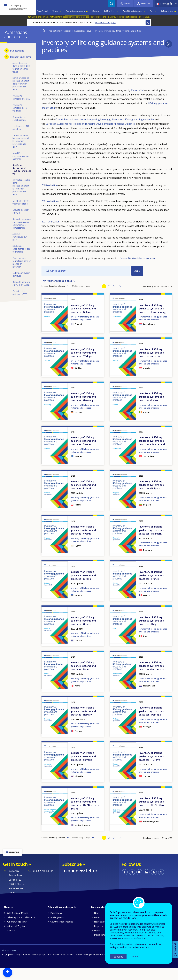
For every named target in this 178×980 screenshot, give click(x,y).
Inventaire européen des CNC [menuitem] (21, 97)
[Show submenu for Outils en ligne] (117, 11)
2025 (57, 222)
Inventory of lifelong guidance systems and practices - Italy (151, 632)
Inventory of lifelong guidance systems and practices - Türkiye (83, 364)
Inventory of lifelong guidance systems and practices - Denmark (151, 542)
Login (127, 3)
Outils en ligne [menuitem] (110, 11)
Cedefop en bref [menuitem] (167, 11)
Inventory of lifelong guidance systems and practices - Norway (83, 723)
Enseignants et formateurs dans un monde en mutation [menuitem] (22, 262)
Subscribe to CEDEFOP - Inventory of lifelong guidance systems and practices (169, 44)
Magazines (99, 938)
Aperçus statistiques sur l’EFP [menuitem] (20, 237)
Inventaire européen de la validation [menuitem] (20, 108)
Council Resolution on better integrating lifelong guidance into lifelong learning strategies (105, 119)
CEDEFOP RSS (161, 884)
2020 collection (50, 185)
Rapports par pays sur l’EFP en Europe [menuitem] (22, 283)
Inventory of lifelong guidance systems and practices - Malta (83, 678)
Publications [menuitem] (17, 51)
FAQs (5, 966)
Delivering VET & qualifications (21, 929)
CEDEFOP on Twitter (132, 884)
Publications (56, 925)
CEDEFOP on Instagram (154, 884)
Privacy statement (99, 966)
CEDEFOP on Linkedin (147, 884)
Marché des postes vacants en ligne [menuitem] (22, 202)
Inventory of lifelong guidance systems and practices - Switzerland (152, 452)
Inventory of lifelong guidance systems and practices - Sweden (83, 452)
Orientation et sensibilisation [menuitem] (19, 118)
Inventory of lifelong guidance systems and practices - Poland (83, 497)
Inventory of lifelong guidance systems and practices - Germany (83, 408)
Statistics (11, 942)
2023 (44, 222)
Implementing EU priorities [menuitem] (21, 127)
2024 (51, 222)
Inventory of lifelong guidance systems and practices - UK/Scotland (152, 813)
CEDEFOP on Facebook (125, 884)
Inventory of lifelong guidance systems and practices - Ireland (151, 408)
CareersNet (137, 90)
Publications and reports (62, 919)
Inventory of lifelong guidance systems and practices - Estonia (83, 587)
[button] (8, 972)
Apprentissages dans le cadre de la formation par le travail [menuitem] (21, 67)
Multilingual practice (42, 966)
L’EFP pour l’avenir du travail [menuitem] (21, 274)
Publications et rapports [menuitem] (75, 11)
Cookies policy (82, 966)
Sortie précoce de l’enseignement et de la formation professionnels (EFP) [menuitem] (21, 84)
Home (43, 30)
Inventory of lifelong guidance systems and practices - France (151, 587)
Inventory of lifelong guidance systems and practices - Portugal (151, 723)
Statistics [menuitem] (96, 11)
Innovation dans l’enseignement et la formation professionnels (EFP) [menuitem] (21, 141)
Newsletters (100, 933)
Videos (97, 942)
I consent (118, 957)
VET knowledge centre (17, 933)
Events (97, 929)
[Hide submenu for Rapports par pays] (7, 57)
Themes (8, 919)
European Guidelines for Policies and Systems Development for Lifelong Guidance (90, 124)
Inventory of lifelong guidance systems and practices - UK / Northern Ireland (85, 815)
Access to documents (63, 966)
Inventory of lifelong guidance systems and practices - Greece (83, 632)
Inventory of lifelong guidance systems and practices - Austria (151, 364)
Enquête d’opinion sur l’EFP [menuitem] (21, 211)
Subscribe (72, 876)
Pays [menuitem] (152, 11)
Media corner (100, 947)
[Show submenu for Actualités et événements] (144, 11)
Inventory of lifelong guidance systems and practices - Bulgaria (151, 497)
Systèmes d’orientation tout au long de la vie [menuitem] (22, 169)
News (97, 925)
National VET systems (17, 938)
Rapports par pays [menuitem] (21, 57)
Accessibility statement (20, 966)
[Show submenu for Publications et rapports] (87, 11)
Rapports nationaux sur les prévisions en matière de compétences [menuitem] (22, 223)
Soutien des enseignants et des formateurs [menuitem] (21, 249)
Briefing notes (57, 929)
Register (145, 3)
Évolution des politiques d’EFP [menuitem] (20, 293)
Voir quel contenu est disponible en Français (130, 17)
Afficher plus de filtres (59, 285)
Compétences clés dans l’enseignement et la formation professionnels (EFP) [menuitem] (21, 187)
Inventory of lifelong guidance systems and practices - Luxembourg (152, 320)
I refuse (134, 957)
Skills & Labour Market (17, 925)
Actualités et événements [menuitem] (133, 11)
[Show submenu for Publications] (7, 51)
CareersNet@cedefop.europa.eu (137, 258)
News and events (101, 919)
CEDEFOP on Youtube (139, 884)
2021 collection (50, 201)
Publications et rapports (60, 31)
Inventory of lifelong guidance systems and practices (85, 330)
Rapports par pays (83, 31)
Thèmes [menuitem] (55, 11)
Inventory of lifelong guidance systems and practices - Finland (83, 320)
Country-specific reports (62, 933)
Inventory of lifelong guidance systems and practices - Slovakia (83, 768)
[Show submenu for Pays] (155, 11)
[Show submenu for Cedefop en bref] (175, 11)
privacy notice (141, 947)
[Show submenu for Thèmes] (60, 11)
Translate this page (105, 22)
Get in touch (15, 876)
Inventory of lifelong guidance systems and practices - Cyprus (83, 542)
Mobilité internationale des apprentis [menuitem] (21, 156)
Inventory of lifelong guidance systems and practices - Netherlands (152, 678)
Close (148, 22)
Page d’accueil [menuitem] (42, 11)
